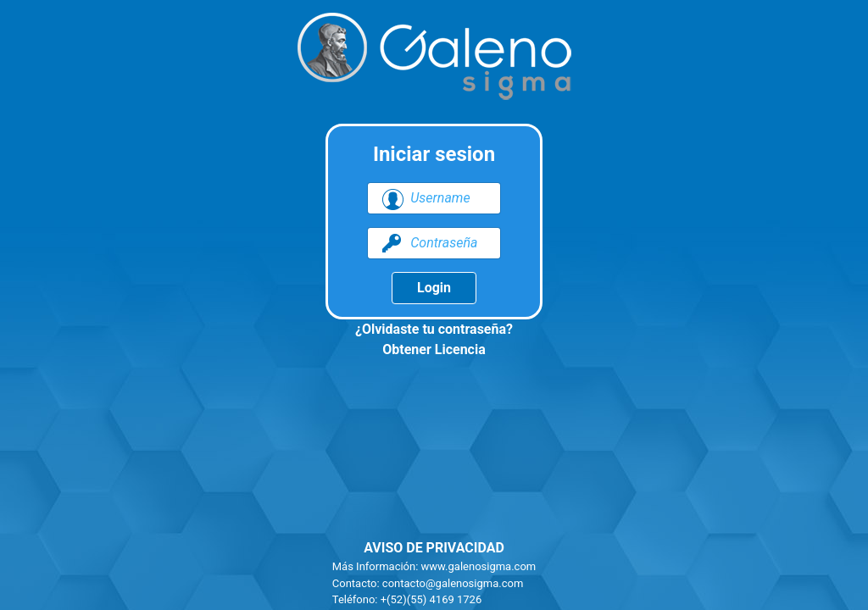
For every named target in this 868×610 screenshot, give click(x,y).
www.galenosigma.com (479, 566)
